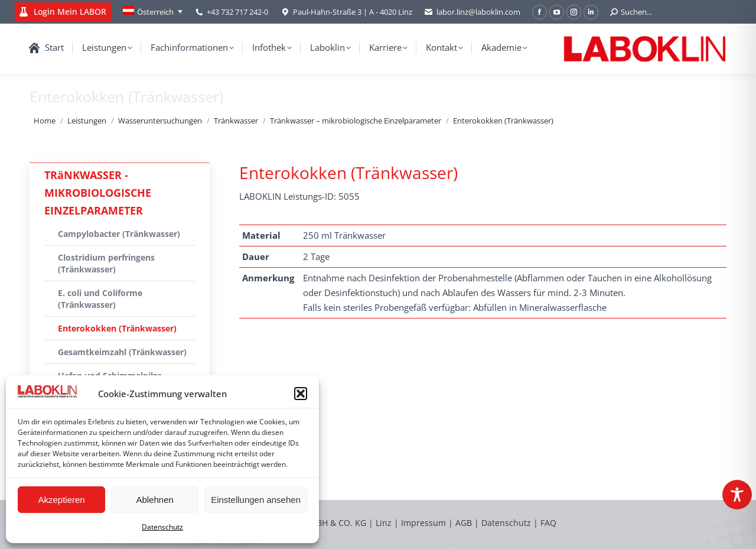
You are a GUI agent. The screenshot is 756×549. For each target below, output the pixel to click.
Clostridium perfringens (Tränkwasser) (106, 263)
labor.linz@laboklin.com (472, 12)
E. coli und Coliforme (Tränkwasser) (100, 299)
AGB (465, 523)
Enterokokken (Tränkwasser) (117, 328)
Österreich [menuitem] (155, 12)
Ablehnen (154, 500)
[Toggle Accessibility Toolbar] (737, 495)
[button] (301, 394)
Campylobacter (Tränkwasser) (119, 234)
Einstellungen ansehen (256, 500)
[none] (153, 12)
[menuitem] (153, 12)
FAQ (548, 523)
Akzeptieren (61, 500)
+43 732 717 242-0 (237, 12)
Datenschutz (162, 527)
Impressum (423, 523)
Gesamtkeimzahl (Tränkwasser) (122, 352)
